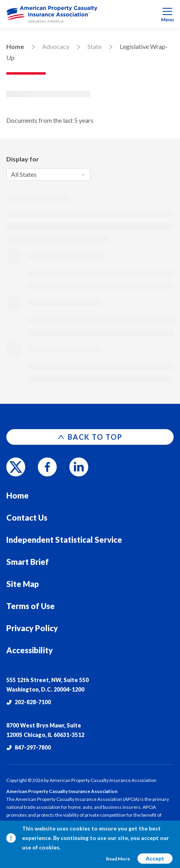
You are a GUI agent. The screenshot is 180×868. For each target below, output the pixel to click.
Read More (118, 859)
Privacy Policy (32, 628)
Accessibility (30, 650)
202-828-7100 (29, 702)
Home (15, 46)
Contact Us (27, 517)
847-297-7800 (29, 747)
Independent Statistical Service (64, 540)
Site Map (23, 584)
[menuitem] (90, 14)
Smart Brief (28, 562)
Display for (23, 159)
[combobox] (48, 174)
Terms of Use (31, 606)
